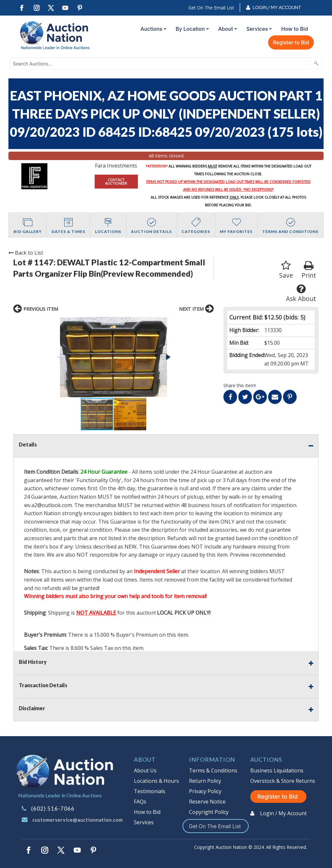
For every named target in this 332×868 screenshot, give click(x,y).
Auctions (151, 29)
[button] (168, 357)
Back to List (26, 253)
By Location (190, 29)
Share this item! (240, 385)
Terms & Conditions (213, 770)
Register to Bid (291, 42)
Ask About (301, 293)
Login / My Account (277, 7)
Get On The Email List (211, 8)
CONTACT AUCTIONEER (116, 181)
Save (286, 270)
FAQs (140, 802)
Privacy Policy (205, 791)
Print (309, 270)
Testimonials (150, 791)
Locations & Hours (156, 781)
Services (257, 29)
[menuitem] (152, 29)
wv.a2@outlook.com (48, 505)
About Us (145, 770)
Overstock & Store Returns (283, 781)
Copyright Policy (209, 812)
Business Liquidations (277, 770)
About (226, 29)
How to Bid (295, 29)
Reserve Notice (207, 802)
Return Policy (205, 781)
